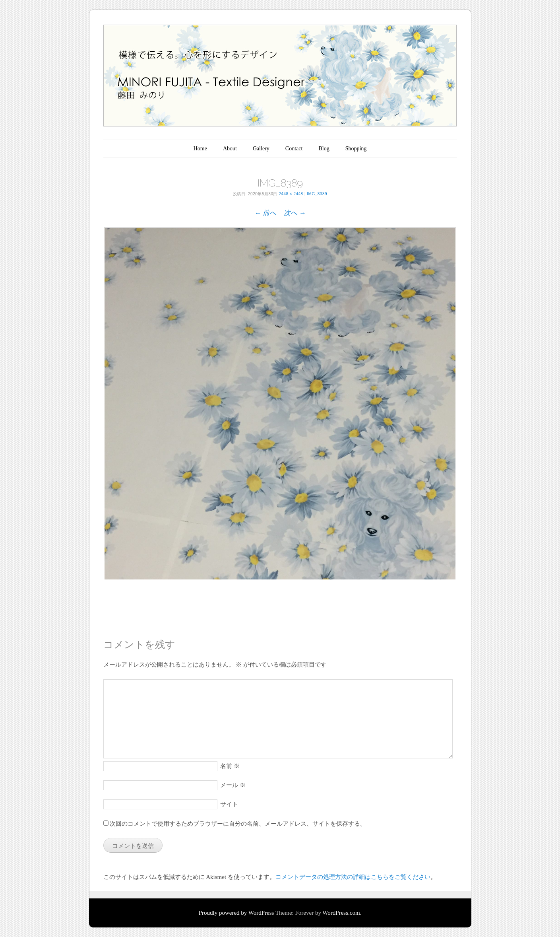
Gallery (261, 149)
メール (233, 785)
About (230, 149)
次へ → (295, 213)
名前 (230, 766)
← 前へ (265, 213)
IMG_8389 (317, 194)
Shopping (356, 149)
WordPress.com (341, 913)
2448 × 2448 (291, 194)
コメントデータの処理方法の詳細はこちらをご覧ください (353, 877)
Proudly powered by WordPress (236, 913)
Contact (294, 149)
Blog (324, 149)
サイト (229, 804)
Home (200, 149)
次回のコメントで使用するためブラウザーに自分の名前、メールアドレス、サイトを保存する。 (238, 824)
